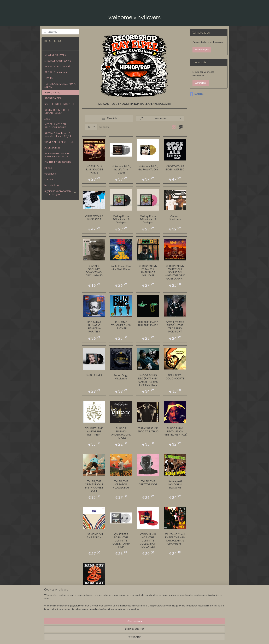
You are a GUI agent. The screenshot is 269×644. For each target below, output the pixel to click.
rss (154, 638)
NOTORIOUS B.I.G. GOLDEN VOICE (94, 169)
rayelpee (197, 94)
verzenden (50, 174)
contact (49, 179)
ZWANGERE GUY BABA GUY (94, 592)
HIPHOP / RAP (53, 92)
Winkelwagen (202, 50)
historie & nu (52, 185)
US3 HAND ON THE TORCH (94, 536)
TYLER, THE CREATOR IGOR (148, 483)
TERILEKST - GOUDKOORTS (175, 377)
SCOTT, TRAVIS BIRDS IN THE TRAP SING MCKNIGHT (175, 327)
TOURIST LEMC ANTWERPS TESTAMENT (94, 431)
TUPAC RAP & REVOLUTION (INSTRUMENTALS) (175, 431)
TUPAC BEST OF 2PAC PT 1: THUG (148, 430)
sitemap (148, 638)
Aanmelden (201, 83)
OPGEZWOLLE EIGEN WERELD (175, 168)
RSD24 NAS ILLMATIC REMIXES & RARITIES (94, 327)
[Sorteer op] (160, 118)
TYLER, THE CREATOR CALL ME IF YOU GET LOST (94, 486)
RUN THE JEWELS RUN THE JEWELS (148, 324)
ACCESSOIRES (52, 147)
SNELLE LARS (94, 375)
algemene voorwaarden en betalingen (60, 192)
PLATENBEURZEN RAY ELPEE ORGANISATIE (57, 155)
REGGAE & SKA (53, 98)
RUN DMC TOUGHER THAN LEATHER (121, 325)
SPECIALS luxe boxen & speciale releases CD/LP (58, 135)
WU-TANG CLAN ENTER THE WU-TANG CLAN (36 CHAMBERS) (175, 539)
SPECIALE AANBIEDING (58, 61)
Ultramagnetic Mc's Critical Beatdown (175, 484)
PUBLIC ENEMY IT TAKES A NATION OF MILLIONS (148, 271)
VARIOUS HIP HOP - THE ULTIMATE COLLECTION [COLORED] (148, 540)
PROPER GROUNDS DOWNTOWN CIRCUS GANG (94, 271)
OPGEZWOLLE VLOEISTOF (94, 218)
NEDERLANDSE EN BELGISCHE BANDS (55, 126)
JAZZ (47, 118)
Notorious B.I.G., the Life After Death (121, 169)
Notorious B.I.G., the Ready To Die (148, 168)
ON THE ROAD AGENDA (58, 162)
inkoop (48, 168)
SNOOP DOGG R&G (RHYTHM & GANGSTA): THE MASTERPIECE (148, 380)
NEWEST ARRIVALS (55, 55)
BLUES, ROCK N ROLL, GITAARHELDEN (57, 111)
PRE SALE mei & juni (56, 72)
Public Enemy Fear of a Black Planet (121, 268)
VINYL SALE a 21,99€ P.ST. (59, 142)
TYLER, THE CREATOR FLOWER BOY (121, 484)
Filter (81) (109, 118)
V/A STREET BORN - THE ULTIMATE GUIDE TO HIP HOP (121, 540)
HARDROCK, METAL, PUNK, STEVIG (60, 85)
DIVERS (49, 78)
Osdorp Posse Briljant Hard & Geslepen (121, 219)
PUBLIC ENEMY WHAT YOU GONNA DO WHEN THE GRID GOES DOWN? (175, 272)
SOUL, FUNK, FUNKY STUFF (60, 104)
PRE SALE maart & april (57, 66)
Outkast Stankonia (175, 218)
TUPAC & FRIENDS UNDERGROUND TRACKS (121, 433)
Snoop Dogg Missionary (121, 377)
